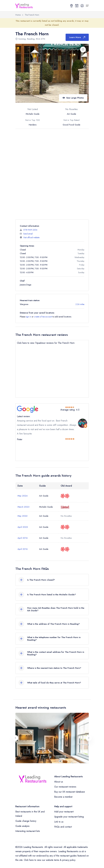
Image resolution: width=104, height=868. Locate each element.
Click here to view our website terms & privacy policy (50, 860)
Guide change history (26, 821)
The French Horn (32, 15)
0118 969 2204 (30, 230)
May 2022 (23, 516)
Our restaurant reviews (65, 787)
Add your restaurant (64, 812)
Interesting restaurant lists (28, 831)
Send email (28, 234)
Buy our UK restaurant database (70, 792)
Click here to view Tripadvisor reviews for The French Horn (46, 343)
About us (59, 782)
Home (18, 15)
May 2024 (23, 496)
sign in (28, 317)
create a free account (43, 317)
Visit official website (31, 237)
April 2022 (23, 527)
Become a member (63, 797)
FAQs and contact (63, 827)
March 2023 (23, 507)
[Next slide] (89, 738)
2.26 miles (80, 304)
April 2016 (23, 538)
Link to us (59, 822)
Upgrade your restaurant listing (69, 817)
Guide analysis (22, 826)
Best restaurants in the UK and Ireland (30, 814)
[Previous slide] (15, 738)
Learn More (77, 37)
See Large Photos (73, 98)
